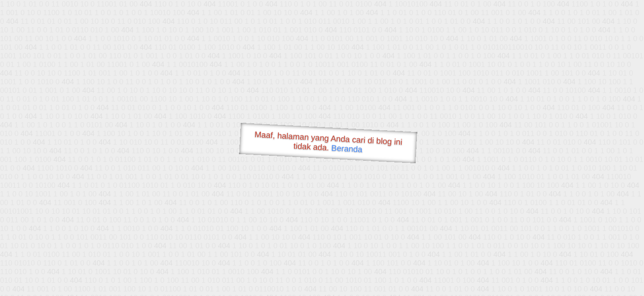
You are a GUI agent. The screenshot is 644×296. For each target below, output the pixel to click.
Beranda (347, 148)
